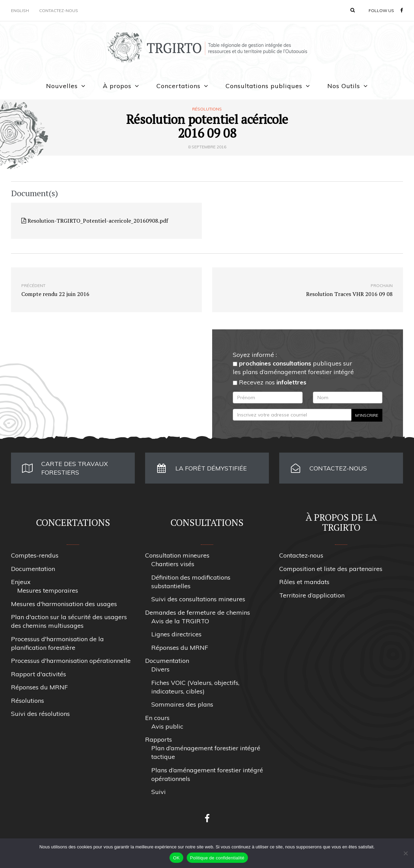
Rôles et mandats (304, 582)
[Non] (405, 853)
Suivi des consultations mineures (198, 599)
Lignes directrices (176, 634)
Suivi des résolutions (40, 714)
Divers (160, 669)
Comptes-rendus (35, 555)
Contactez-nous (59, 10)
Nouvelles (62, 86)
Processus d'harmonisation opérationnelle (71, 661)
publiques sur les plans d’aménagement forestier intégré (293, 368)
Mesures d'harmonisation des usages (64, 604)
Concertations (178, 86)
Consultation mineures (177, 555)
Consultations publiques (264, 86)
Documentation (33, 569)
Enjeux (21, 582)
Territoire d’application (312, 595)
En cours (157, 718)
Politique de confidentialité (217, 858)
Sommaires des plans (182, 704)
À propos (117, 86)
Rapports (159, 739)
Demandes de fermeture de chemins (198, 612)
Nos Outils (344, 86)
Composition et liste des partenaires (331, 569)
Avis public (167, 726)
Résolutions (207, 109)
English (20, 10)
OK (176, 858)
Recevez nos (270, 382)
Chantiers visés (173, 564)
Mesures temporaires (48, 590)
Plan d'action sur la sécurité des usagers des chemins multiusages (69, 621)
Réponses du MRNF (39, 687)
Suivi (159, 792)
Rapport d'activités (39, 674)
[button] (353, 10)
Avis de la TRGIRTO (180, 621)
